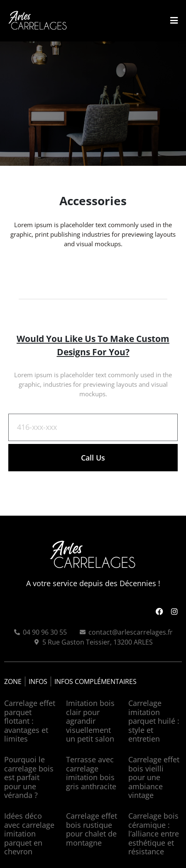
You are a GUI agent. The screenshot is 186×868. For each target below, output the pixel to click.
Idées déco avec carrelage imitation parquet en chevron (29, 834)
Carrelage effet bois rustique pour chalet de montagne (92, 829)
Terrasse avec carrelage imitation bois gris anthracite (91, 773)
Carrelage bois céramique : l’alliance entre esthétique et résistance (154, 834)
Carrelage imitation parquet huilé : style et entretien (154, 721)
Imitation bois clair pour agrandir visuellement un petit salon (90, 721)
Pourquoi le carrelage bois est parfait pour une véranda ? (29, 777)
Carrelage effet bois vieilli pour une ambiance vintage (154, 777)
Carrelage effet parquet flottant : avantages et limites (30, 721)
